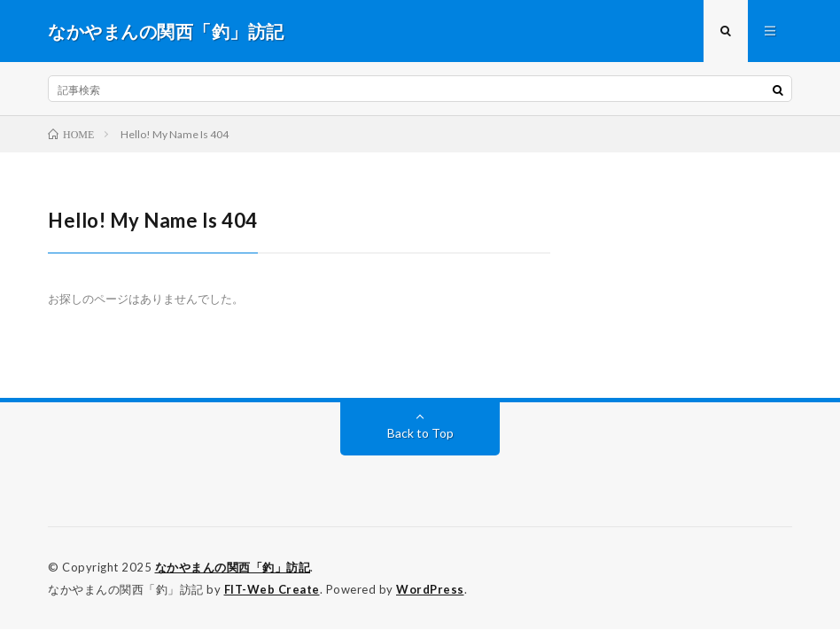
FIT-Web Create (272, 589)
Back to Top (420, 433)
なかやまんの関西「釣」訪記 (233, 567)
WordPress (430, 589)
